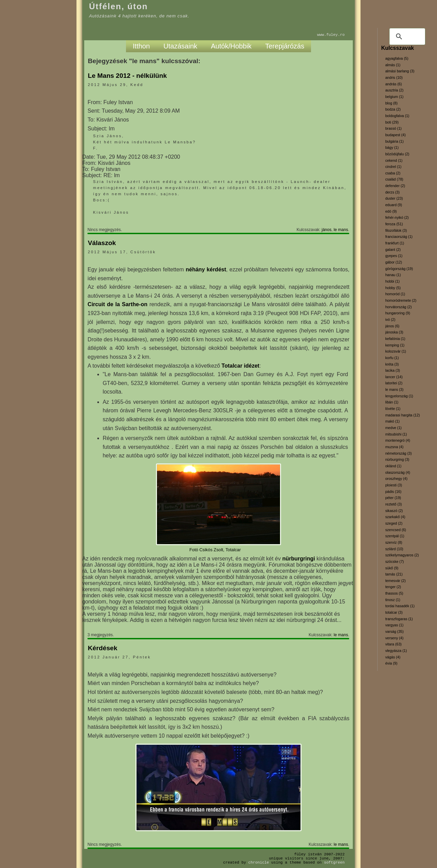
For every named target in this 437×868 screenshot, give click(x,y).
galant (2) (393, 250)
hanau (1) (393, 275)
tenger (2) (393, 587)
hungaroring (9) (398, 313)
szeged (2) (394, 523)
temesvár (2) (395, 581)
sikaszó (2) (394, 511)
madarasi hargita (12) (402, 415)
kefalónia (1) (395, 339)
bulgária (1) (394, 141)
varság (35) (394, 631)
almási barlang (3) (400, 71)
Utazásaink (180, 46)
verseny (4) (394, 638)
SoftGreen (334, 862)
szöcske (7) (394, 561)
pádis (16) (393, 492)
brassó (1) (393, 128)
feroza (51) (394, 224)
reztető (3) (393, 504)
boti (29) (392, 122)
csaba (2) (393, 173)
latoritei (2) (394, 383)
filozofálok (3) (396, 230)
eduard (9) (393, 205)
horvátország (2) (398, 307)
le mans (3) (394, 389)
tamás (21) (394, 574)
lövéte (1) (393, 409)
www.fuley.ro (331, 35)
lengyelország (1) (399, 396)
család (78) (394, 179)
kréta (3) (392, 364)
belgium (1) (394, 97)
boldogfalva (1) (397, 116)
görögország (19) (399, 269)
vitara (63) (393, 644)
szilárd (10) (394, 549)
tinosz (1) (393, 600)
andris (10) (394, 77)
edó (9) (391, 211)
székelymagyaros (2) (402, 555)
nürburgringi (299, 559)
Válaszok (102, 243)
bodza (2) (393, 109)
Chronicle (258, 862)
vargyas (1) (394, 625)
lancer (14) (394, 377)
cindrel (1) (393, 167)
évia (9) (391, 663)
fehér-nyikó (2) (397, 217)
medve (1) (393, 428)
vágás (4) (393, 657)
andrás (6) (393, 84)
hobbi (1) (392, 281)
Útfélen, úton (119, 6)
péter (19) (393, 498)
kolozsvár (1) (396, 351)
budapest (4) (395, 135)
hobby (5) (393, 288)
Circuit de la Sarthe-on (118, 304)
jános (327, 230)
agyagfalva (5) (397, 58)
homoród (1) (395, 294)
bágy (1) (392, 147)
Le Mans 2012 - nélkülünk (127, 76)
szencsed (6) (396, 530)
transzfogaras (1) (399, 619)
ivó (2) (390, 319)
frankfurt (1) (394, 243)
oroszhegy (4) (396, 479)
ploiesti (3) (393, 485)
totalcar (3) (394, 612)
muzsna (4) (394, 447)
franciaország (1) (399, 237)
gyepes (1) (394, 256)
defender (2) (395, 186)
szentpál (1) (395, 536)
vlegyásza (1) (396, 651)
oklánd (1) (393, 466)
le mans (341, 230)
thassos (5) (394, 593)
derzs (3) (392, 192)
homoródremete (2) (401, 300)
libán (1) (392, 402)
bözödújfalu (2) (397, 154)
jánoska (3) (394, 332)
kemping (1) (395, 345)
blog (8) (391, 103)
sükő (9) (392, 568)
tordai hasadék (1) (400, 606)
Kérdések (102, 648)
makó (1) (392, 421)
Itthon (141, 46)
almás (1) (393, 65)
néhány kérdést (206, 269)
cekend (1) (394, 160)
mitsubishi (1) (396, 434)
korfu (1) (392, 358)
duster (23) (394, 198)
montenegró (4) (398, 440)
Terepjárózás (285, 46)
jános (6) (392, 326)
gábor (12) (393, 262)
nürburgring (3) (397, 459)
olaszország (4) (398, 472)
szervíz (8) (394, 542)
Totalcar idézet (241, 366)
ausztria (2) (394, 90)
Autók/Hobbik (231, 46)
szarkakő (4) (395, 517)
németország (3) (398, 453)
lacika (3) (392, 370)
